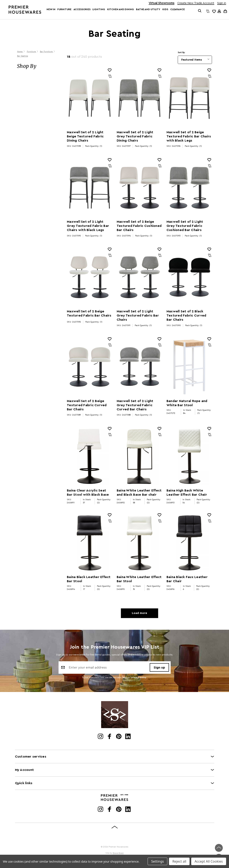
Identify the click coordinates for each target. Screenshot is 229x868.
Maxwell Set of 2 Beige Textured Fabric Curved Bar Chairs (87, 405)
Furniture (64, 9)
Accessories (82, 9)
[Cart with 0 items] (225, 11)
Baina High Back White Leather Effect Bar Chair (187, 493)
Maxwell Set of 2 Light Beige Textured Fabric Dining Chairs (85, 136)
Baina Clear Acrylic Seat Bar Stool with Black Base (88, 493)
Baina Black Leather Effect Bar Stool (89, 579)
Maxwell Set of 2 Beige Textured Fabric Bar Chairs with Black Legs (189, 136)
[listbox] (195, 60)
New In (51, 9)
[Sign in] (219, 11)
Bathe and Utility (148, 9)
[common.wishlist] (214, 11)
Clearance (178, 9)
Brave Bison (118, 853)
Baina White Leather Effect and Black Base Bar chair (139, 493)
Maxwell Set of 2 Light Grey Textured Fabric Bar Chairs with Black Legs (88, 226)
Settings (157, 861)
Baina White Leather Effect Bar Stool (139, 579)
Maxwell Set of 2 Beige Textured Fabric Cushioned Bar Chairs (139, 226)
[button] (38, 66)
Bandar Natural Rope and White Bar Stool (187, 403)
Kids (165, 9)
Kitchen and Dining (121, 9)
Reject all (179, 861)
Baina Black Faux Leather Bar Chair (187, 579)
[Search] (200, 11)
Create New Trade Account (196, 3)
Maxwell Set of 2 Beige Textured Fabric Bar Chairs (89, 313)
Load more (139, 613)
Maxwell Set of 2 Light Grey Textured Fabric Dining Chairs (135, 136)
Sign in (222, 3)
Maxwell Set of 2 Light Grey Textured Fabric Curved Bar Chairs (135, 405)
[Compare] (208, 11)
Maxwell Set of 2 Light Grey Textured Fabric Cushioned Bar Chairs (185, 226)
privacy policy (139, 678)
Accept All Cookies (209, 861)
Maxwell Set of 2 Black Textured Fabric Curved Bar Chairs (186, 315)
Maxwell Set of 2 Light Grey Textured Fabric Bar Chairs (138, 315)
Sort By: (181, 53)
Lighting (99, 9)
